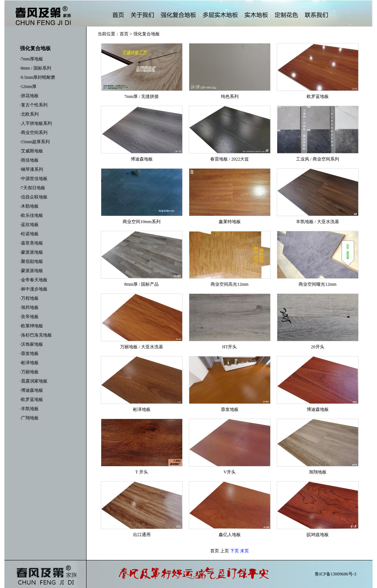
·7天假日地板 (33, 188)
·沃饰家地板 (31, 344)
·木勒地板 (29, 206)
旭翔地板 (318, 472)
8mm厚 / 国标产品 (141, 284)
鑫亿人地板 (230, 535)
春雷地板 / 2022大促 (230, 159)
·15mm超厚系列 (35, 142)
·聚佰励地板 (31, 261)
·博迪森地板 (31, 390)
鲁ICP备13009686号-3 (336, 574)
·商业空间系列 (34, 133)
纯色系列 (230, 96)
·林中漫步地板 (34, 289)
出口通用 (142, 535)
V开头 (230, 472)
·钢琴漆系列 (31, 169)
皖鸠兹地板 (318, 535)
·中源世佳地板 (34, 179)
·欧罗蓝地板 (31, 399)
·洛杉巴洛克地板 (36, 335)
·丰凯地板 (29, 409)
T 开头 (141, 472)
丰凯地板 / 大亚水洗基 (318, 222)
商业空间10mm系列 (142, 222)
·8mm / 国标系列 (36, 68)
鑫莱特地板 (230, 222)
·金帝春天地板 (34, 280)
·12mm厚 (28, 87)
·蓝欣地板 (29, 225)
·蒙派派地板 (31, 252)
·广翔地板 (29, 418)
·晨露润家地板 (34, 381)
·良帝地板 (29, 317)
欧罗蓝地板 (318, 96)
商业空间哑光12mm (318, 284)
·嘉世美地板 (31, 243)
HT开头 (230, 347)
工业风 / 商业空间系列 (318, 159)
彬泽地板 (142, 409)
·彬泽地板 (29, 363)
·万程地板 (29, 298)
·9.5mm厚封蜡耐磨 (38, 77)
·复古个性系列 (34, 105)
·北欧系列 (29, 114)
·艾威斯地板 (31, 151)
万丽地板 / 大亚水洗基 (142, 347)
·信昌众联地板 (34, 197)
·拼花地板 (29, 96)
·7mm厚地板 (32, 59)
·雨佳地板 (29, 160)
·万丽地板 (29, 372)
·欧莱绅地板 (31, 326)
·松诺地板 (29, 234)
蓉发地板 (230, 409)
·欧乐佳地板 (31, 215)
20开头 (318, 347)
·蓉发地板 (29, 353)
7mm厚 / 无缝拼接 (141, 96)
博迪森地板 (142, 159)
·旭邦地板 (29, 307)
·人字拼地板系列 (36, 123)
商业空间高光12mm (230, 284)
